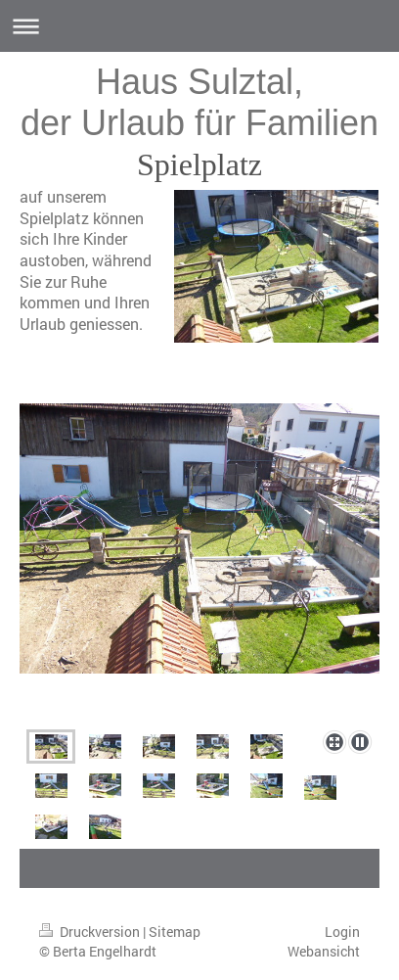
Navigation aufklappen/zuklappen (199, 26)
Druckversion (91, 932)
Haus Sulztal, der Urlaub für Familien (199, 102)
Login (342, 932)
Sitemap (175, 932)
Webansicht (324, 951)
